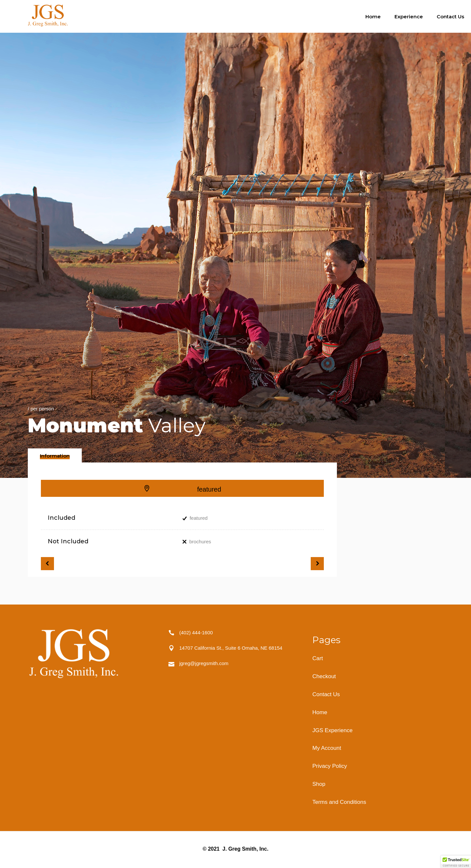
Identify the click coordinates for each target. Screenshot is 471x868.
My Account (327, 748)
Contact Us (326, 694)
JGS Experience (332, 730)
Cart (318, 658)
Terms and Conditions (339, 802)
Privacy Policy (330, 766)
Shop (319, 784)
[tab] (55, 455)
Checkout (324, 676)
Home (320, 712)
